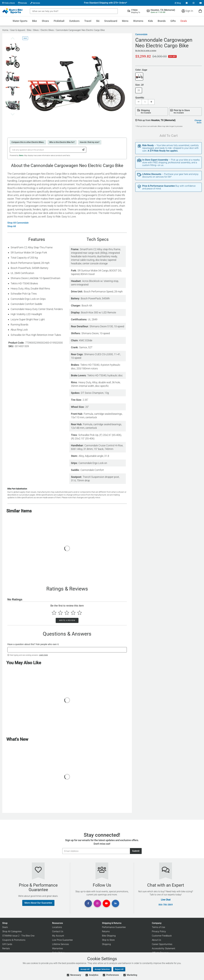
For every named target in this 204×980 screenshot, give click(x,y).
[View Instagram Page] (194, 3)
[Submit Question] (83, 150)
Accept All (85, 969)
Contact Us (58, 931)
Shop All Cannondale (18, 223)
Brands (162, 21)
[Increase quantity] (151, 102)
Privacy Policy (159, 931)
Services (35, 3)
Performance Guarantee (114, 927)
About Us (156, 940)
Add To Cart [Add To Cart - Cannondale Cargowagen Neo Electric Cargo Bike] (169, 136)
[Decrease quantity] (139, 102)
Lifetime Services (60, 944)
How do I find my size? (90, 142)
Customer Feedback (162, 936)
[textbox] (67, 650)
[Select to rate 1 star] (54, 613)
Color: (141, 70)
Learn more (43, 655)
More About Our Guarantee (38, 903)
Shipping (106, 944)
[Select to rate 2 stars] (60, 613)
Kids (150, 21)
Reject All (119, 969)
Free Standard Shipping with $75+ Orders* (106, 3)
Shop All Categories (12, 931)
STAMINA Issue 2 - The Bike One (18, 936)
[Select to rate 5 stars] (80, 613)
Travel (88, 21)
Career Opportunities (162, 944)
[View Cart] (200, 11)
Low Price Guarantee (62, 940)
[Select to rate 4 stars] (73, 613)
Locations (57, 927)
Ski (98, 21)
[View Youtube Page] (201, 3)
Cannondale (141, 34)
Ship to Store (108, 940)
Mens (125, 21)
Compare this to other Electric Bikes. (28, 142)
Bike (35, 21)
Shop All (12, 226)
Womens (138, 21)
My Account (58, 936)
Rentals (23, 3)
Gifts (173, 21)
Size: (139, 85)
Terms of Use (158, 927)
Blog (178, 3)
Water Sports (20, 21)
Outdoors (74, 21)
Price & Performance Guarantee (159, 186)
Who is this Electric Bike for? (62, 142)
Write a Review (67, 620)
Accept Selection (102, 969)
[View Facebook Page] (187, 3)
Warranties (58, 948)
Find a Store (8, 3)
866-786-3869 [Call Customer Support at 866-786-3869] (166, 905)
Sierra (21, 155)
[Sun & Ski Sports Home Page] (13, 11)
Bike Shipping (109, 936)
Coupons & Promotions (14, 940)
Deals (184, 21)
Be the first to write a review (146, 51)
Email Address (62, 848)
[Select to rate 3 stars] (67, 613)
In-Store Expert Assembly (155, 160)
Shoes (45, 21)
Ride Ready (148, 145)
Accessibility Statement (163, 948)
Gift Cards (7, 944)
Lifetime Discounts (152, 174)
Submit (136, 851)
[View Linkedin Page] (115, 903)
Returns (106, 931)
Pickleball (59, 21)
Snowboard (111, 21)
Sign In (187, 11)
